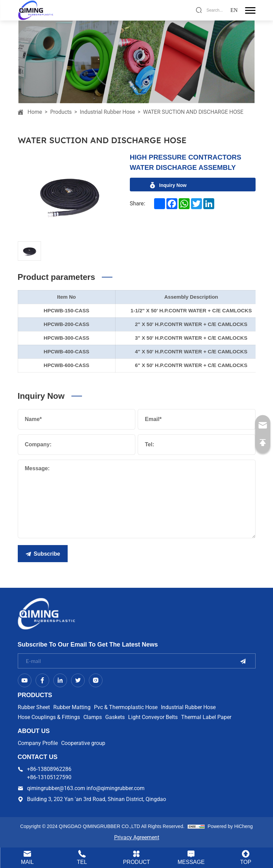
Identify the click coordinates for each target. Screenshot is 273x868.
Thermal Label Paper (206, 717)
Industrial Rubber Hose (108, 112)
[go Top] (263, 443)
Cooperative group (83, 743)
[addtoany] (160, 204)
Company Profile (38, 743)
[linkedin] (209, 204)
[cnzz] (196, 826)
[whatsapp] (184, 204)
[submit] (243, 661)
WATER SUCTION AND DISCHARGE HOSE (193, 112)
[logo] (36, 10)
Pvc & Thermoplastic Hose (126, 707)
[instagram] (96, 680)
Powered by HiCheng (230, 826)
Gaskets (115, 717)
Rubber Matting (72, 707)
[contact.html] (191, 858)
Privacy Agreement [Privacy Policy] (137, 837)
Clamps (93, 717)
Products (61, 112)
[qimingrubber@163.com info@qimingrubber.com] (263, 425)
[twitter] (196, 204)
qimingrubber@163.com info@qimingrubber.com (86, 788)
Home (35, 112)
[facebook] (172, 204)
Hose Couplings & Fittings (49, 717)
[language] (234, 10)
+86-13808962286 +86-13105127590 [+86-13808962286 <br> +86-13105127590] (49, 773)
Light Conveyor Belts (153, 717)
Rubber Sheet (34, 707)
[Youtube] (25, 680)
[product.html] (137, 858)
